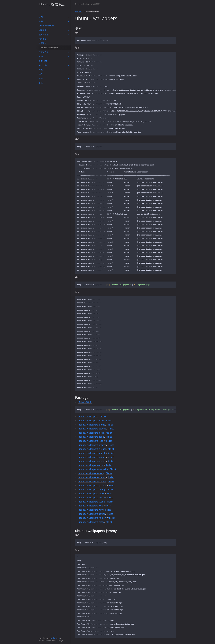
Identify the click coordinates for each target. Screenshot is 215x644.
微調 (41, 21)
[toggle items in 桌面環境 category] (68, 30)
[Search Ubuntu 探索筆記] (107, 4)
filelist (103, 416)
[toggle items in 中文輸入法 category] (68, 52)
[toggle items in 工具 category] (68, 74)
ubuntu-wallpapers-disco (91, 433)
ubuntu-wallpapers (49, 48)
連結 (41, 78)
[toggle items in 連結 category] (68, 78)
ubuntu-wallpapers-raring (92, 489)
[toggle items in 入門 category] (68, 17)
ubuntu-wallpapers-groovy (92, 445)
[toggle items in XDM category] (68, 56)
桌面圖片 (43, 43)
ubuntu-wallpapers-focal (91, 441)
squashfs (43, 65)
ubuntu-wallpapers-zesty (91, 522)
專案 (41, 70)
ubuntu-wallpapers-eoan (91, 437)
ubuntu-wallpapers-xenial (92, 514)
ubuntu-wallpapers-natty (91, 473)
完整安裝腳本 (85, 402)
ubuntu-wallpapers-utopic (92, 502)
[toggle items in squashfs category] (68, 65)
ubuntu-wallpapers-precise (92, 481)
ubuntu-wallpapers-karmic (92, 461)
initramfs (43, 61)
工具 (41, 74)
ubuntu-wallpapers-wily (90, 510)
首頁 (41, 83)
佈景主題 (43, 39)
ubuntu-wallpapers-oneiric (92, 477)
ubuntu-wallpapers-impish (92, 453)
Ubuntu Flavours (46, 26)
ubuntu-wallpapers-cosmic (92, 429)
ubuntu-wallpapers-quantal (92, 486)
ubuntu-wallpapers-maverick (93, 469)
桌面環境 (43, 30)
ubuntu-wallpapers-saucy (91, 494)
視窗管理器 (44, 34)
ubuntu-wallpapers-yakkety (92, 518)
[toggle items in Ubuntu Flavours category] (68, 26)
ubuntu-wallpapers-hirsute (92, 449)
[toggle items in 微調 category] (68, 21)
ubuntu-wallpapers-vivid (91, 506)
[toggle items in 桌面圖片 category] (68, 43)
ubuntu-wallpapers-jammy (92, 457)
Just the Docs (55, 638)
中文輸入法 (44, 52)
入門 (41, 17)
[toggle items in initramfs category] (68, 61)
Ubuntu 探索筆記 (52, 4)
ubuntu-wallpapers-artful (91, 421)
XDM (41, 56)
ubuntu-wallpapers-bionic (92, 425)
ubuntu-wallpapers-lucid (91, 465)
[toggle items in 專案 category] (68, 70)
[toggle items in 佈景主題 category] (68, 39)
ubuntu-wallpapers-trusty (92, 498)
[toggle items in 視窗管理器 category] (68, 35)
